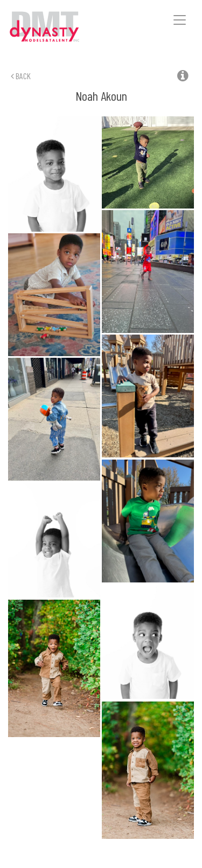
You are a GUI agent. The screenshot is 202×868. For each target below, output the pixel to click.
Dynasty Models (60, 27)
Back (21, 76)
